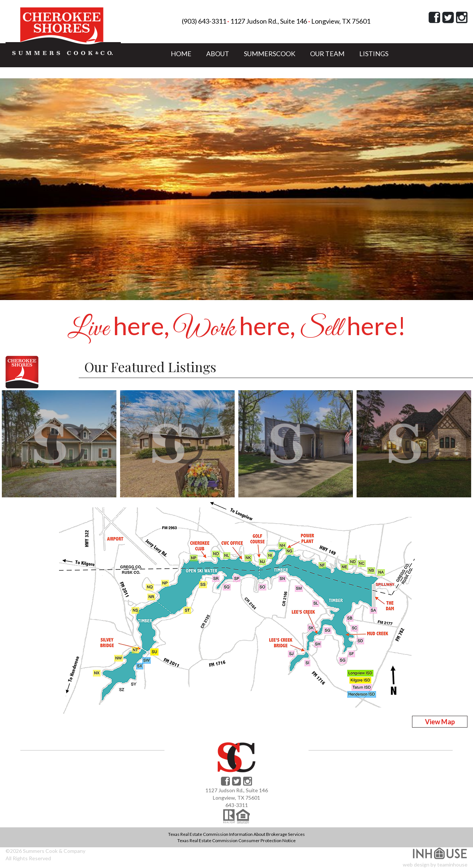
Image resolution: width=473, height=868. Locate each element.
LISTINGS (374, 53)
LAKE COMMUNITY (201, 75)
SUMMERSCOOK (270, 53)
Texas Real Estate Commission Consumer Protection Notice (236, 840)
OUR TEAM (327, 53)
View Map (440, 722)
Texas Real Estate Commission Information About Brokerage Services (236, 834)
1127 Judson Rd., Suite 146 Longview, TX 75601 (300, 21)
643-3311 (237, 805)
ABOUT (218, 53)
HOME (181, 53)
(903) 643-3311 (204, 21)
